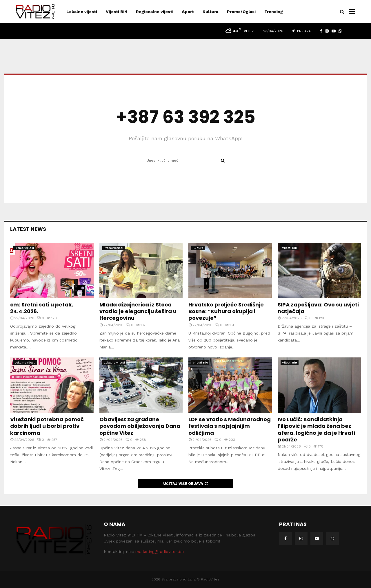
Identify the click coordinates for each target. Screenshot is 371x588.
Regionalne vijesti (155, 12)
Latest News (28, 229)
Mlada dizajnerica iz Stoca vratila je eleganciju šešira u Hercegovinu (138, 311)
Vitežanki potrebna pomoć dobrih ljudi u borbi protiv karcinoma (47, 426)
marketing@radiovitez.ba (160, 552)
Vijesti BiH (117, 12)
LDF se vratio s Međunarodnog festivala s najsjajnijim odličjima (230, 426)
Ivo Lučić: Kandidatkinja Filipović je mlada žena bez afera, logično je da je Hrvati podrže (316, 429)
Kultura (210, 12)
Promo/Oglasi (241, 12)
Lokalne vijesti (82, 12)
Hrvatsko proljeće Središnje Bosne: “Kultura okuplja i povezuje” (226, 311)
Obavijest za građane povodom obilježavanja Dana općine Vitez (140, 426)
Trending (274, 12)
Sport (188, 12)
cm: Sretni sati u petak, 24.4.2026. (42, 308)
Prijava (302, 31)
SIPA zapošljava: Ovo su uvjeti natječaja (318, 308)
